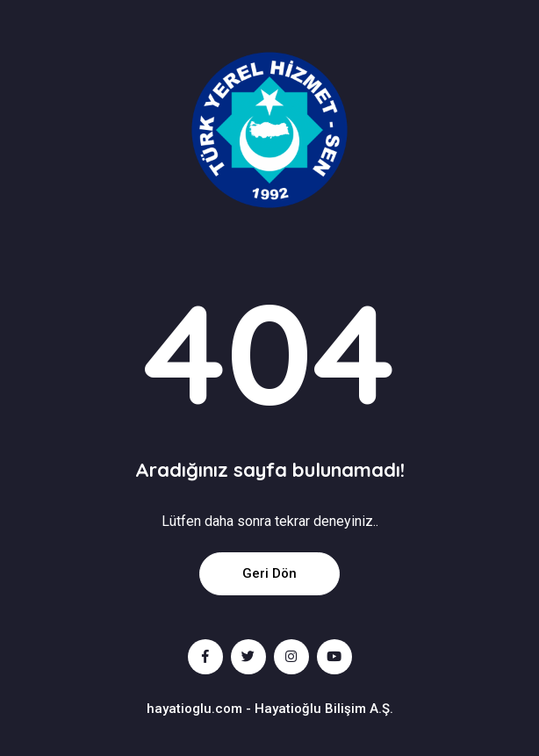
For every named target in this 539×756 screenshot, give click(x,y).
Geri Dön (269, 573)
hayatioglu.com (194, 709)
